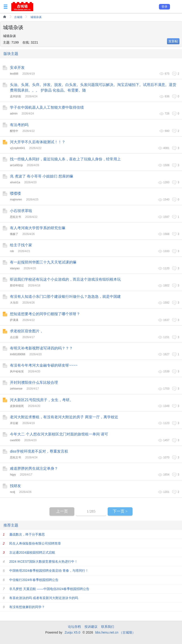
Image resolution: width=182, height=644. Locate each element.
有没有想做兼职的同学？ (27, 607)
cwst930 (15, 440)
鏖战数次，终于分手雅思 (27, 534)
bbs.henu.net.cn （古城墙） (115, 632)
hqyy (13, 475)
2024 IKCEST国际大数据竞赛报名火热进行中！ (43, 562)
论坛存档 (74, 627)
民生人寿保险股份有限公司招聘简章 (35, 543)
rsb (12, 251)
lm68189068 (18, 354)
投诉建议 (91, 627)
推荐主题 (11, 525)
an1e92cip (16, 165)
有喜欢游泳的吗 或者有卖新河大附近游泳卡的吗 (44, 598)
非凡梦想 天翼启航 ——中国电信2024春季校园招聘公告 (49, 589)
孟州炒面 (15, 96)
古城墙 (18, 17)
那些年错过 (17, 286)
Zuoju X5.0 (73, 632)
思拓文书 (15, 217)
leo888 (14, 74)
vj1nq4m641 (17, 148)
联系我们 (108, 627)
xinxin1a (15, 182)
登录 (164, 7)
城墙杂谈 (36, 17)
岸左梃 (14, 423)
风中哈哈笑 (17, 371)
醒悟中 (14, 131)
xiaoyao (15, 268)
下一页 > (120, 511)
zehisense (16, 389)
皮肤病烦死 (17, 406)
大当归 (14, 303)
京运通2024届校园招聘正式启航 (32, 552)
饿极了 (14, 234)
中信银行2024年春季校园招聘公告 (34, 580)
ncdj (12, 492)
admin (14, 114)
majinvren (16, 200)
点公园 (14, 337)
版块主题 (11, 54)
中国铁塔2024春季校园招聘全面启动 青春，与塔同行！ (49, 571)
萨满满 (14, 320)
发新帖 (173, 41)
